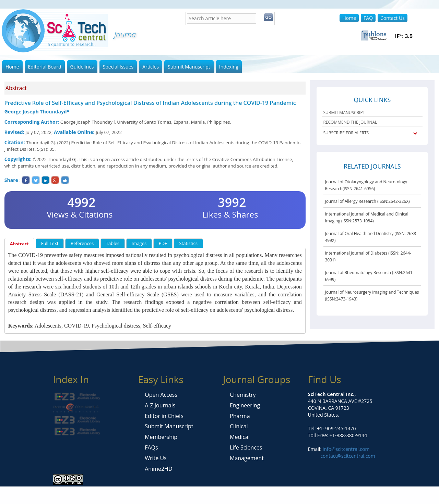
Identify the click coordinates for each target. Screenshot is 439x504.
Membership (161, 437)
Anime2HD (158, 469)
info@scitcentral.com (345, 449)
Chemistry (243, 395)
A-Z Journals (160, 405)
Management (247, 458)
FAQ (368, 18)
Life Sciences (246, 447)
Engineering (245, 405)
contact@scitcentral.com (348, 456)
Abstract (19, 244)
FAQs (151, 447)
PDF (163, 243)
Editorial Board (45, 67)
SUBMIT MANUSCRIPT (344, 113)
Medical (240, 437)
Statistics (188, 243)
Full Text (50, 243)
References (82, 243)
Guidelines (82, 67)
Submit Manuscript (189, 67)
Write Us (156, 458)
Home (349, 18)
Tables (113, 243)
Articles (151, 67)
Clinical (239, 426)
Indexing (229, 67)
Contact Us (393, 18)
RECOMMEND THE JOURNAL (350, 122)
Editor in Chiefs (164, 416)
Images (139, 243)
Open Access (161, 395)
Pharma (240, 416)
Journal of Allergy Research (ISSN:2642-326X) (367, 201)
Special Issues (118, 67)
